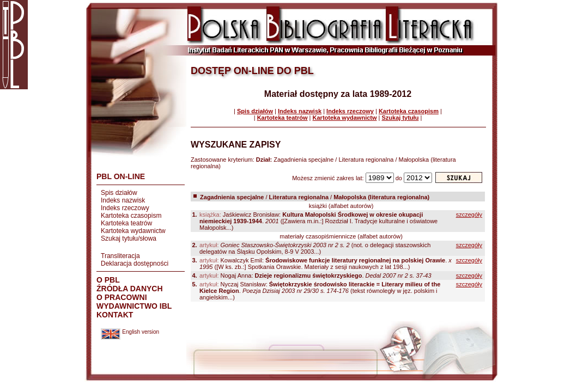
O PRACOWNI (122, 297)
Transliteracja (120, 256)
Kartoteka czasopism (131, 216)
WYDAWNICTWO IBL (134, 306)
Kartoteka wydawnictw (133, 231)
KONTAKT (115, 315)
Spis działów (119, 193)
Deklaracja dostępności (135, 264)
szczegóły (469, 215)
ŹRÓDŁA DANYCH (130, 289)
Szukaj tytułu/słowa (129, 238)
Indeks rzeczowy (125, 208)
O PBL (108, 280)
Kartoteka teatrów (126, 223)
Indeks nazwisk (123, 200)
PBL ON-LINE (121, 176)
